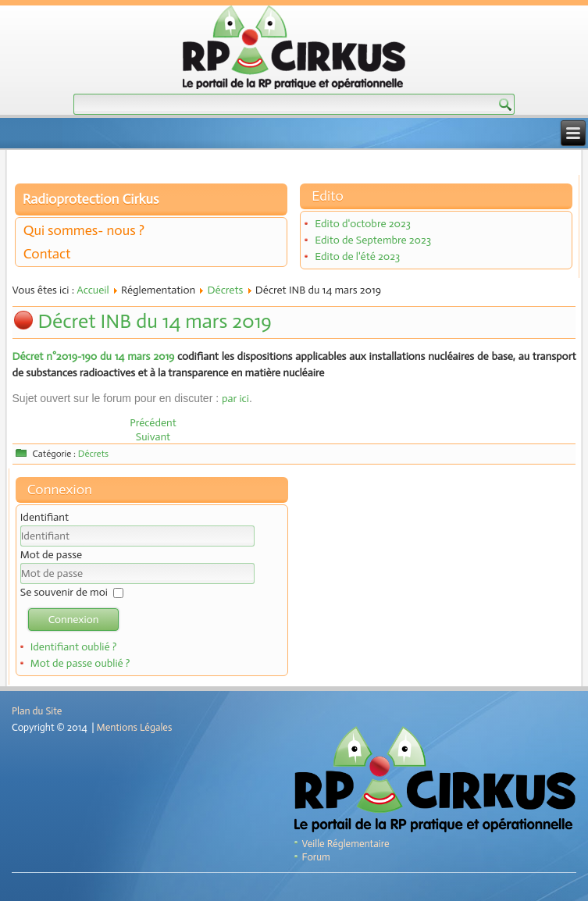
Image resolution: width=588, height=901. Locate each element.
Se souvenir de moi (64, 592)
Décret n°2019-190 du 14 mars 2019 (94, 356)
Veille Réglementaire (346, 844)
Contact (47, 254)
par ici (235, 399)
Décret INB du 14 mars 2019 (155, 321)
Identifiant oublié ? (74, 647)
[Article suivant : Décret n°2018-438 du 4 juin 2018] (153, 437)
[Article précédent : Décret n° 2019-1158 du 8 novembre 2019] (153, 423)
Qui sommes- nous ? (84, 230)
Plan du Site (37, 711)
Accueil (93, 290)
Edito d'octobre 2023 (363, 224)
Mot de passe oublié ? (80, 663)
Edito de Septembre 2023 (373, 240)
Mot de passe (51, 555)
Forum (316, 857)
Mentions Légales (135, 727)
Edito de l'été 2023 (357, 256)
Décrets (226, 290)
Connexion (74, 620)
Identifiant (45, 517)
